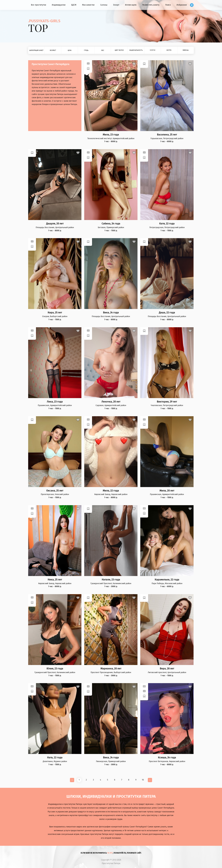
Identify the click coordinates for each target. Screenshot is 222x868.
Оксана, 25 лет (55, 491)
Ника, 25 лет (55, 580)
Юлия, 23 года (55, 669)
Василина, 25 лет (167, 135)
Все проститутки (39, 5)
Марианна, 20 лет (111, 669)
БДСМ (74, 5)
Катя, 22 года (167, 224)
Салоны (104, 5)
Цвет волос (119, 50)
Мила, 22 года (111, 491)
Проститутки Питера (111, 863)
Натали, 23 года (111, 580)
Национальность (136, 50)
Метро (169, 50)
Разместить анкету (151, 5)
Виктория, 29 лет (167, 402)
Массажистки (88, 5)
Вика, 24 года (111, 313)
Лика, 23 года (55, 402)
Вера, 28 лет (167, 669)
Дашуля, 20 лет (55, 224)
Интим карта (131, 5)
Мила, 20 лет (167, 491)
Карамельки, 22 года (167, 580)
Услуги (152, 50)
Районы (186, 50)
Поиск (168, 5)
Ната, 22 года (55, 758)
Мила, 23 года (111, 135)
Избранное (182, 5)
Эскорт (116, 5)
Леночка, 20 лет (111, 402)
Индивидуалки (59, 5)
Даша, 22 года (167, 313)
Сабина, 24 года (111, 224)
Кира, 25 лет (55, 313)
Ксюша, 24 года (167, 758)
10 (143, 780)
